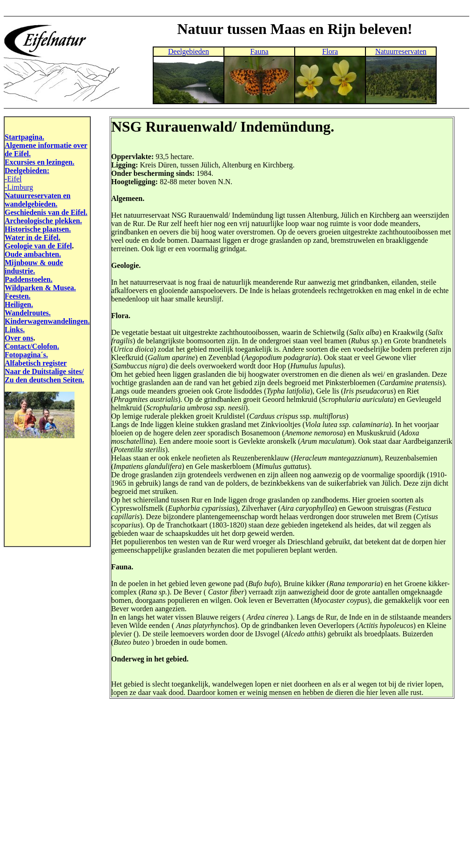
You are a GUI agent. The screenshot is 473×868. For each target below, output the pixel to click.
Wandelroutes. (28, 313)
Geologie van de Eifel (38, 246)
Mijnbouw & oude (34, 263)
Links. (15, 330)
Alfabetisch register (36, 363)
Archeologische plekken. (43, 221)
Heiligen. (19, 304)
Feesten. (18, 296)
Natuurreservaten (401, 51)
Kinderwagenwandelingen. (47, 321)
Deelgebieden (189, 51)
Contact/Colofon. (32, 346)
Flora (330, 51)
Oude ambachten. (33, 254)
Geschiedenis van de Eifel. (46, 212)
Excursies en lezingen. (40, 162)
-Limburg (19, 187)
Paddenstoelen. (29, 279)
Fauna (259, 51)
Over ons (19, 338)
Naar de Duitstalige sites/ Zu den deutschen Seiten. (44, 376)
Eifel (14, 179)
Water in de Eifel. (33, 237)
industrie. (20, 271)
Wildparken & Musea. (40, 288)
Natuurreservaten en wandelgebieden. (37, 200)
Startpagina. (24, 137)
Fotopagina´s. (26, 355)
